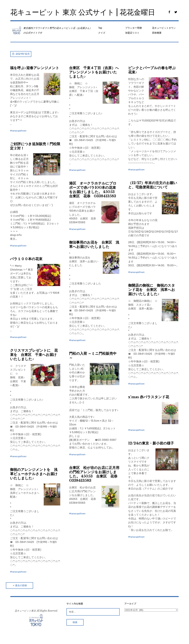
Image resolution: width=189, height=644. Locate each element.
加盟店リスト (132, 33)
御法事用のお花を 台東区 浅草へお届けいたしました (94, 244)
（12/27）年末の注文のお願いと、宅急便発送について (153, 185)
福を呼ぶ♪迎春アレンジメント (35, 68)
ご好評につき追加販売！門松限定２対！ (35, 146)
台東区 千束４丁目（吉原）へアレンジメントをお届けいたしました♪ (94, 72)
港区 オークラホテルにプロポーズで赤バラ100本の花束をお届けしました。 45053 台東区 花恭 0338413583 (94, 190)
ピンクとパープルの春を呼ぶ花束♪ (152, 70)
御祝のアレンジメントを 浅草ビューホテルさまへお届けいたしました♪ (34, 474)
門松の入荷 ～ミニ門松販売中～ (93, 356)
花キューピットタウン (164, 28)
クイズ (102, 33)
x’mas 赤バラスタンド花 (149, 397)
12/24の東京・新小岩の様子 (151, 443)
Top (100, 28)
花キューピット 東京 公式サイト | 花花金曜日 (83, 12)
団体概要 (157, 33)
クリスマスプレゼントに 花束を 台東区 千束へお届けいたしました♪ (34, 355)
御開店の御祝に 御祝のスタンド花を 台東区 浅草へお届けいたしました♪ (152, 290)
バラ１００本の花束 (26, 259)
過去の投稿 (21, 585)
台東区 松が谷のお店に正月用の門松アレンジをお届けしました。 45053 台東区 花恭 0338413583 (95, 474)
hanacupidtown (19, 131)
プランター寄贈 (133, 28)
